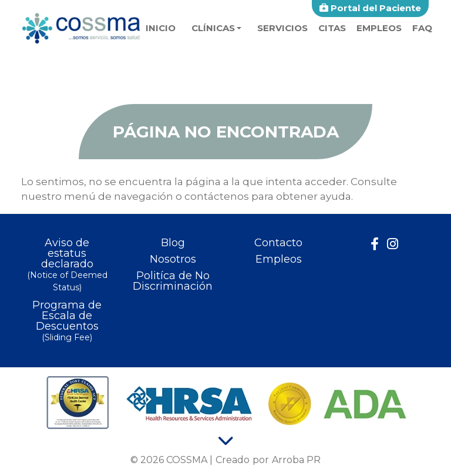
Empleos (379, 28)
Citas (332, 28)
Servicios (282, 28)
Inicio (161, 28)
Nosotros (173, 259)
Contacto (278, 243)
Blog (173, 243)
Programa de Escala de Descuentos (67, 322)
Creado (233, 460)
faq (422, 28)
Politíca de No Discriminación (173, 281)
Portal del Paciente (370, 8)
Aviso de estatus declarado (67, 266)
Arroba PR (296, 460)
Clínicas (213, 28)
